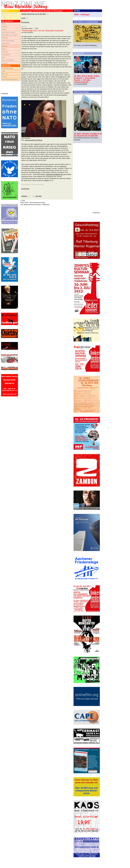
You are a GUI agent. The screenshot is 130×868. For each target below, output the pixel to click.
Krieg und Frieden (8, 41)
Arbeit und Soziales (8, 32)
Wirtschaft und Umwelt (9, 35)
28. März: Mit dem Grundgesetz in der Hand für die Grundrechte (88, 135)
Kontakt (4, 77)
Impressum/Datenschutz (10, 80)
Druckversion (25, 22)
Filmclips (5, 52)
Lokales (4, 27)
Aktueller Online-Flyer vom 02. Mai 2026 (34, 14)
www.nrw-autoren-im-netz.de (34, 140)
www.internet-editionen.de (54, 174)
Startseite (24, 196)
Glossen (5, 46)
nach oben (38, 196)
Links (4, 71)
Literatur (5, 63)
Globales (5, 38)
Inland (4, 29)
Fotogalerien (6, 55)
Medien (4, 49)
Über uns (5, 74)
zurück (23, 18)
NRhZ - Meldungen (82, 15)
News (4, 24)
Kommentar (6, 43)
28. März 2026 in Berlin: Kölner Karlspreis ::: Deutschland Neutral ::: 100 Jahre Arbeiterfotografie (87, 79)
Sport (4, 57)
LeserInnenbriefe (8, 68)
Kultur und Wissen (8, 60)
